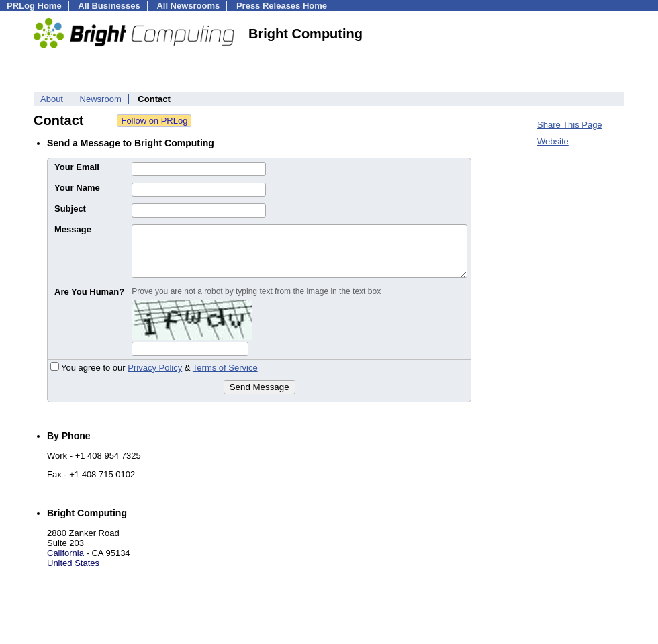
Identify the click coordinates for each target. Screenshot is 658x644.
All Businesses (109, 6)
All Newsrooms (188, 6)
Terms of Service (225, 368)
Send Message (260, 387)
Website (553, 141)
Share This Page (570, 125)
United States (73, 563)
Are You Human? (89, 292)
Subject (70, 209)
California (65, 553)
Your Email (77, 167)
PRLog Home (34, 6)
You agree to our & (154, 368)
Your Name (77, 188)
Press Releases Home (282, 6)
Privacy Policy (155, 368)
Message (73, 229)
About (52, 99)
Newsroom (101, 99)
